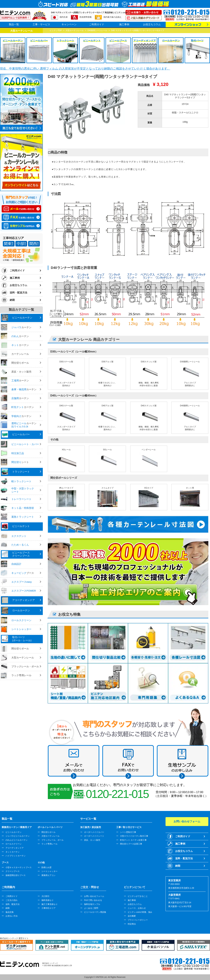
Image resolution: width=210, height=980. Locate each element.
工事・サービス (41, 24)
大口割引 (45, 896)
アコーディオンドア (15, 848)
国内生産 (64, 17)
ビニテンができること (138, 896)
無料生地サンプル (92, 904)
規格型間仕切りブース (16, 875)
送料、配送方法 (13, 904)
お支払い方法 (12, 916)
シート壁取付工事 (128, 832)
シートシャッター (49, 871)
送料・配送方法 (18, 293)
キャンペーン (69, 24)
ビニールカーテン (14, 832)
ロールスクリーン (14, 844)
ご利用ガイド (97, 24)
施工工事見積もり (49, 904)
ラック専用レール (49, 844)
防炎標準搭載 (86, 17)
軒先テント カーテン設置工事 (133, 840)
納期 (12, 300)
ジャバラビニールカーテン (18, 836)
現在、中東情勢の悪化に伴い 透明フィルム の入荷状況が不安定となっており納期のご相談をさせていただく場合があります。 (85, 69)
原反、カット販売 (92, 840)
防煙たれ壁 (46, 867)
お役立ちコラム (152, 24)
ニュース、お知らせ (137, 908)
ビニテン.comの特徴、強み (140, 912)
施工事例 (124, 24)
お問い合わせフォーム (94, 896)
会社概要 (132, 916)
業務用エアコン (48, 875)
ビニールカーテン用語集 (95, 912)
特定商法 (132, 924)
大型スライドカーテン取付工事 (134, 836)
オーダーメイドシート (94, 836)
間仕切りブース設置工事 (131, 844)
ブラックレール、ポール (52, 840)
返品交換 (10, 912)
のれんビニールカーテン (17, 840)
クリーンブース (13, 871)
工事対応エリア (48, 908)
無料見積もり (47, 900)
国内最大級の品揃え (113, 17)
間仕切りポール (48, 832)
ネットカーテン (13, 852)
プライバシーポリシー (138, 920)
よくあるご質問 (91, 908)
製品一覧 (14, 24)
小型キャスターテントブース (19, 867)
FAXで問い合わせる (93, 900)
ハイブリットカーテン (16, 856)
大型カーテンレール (50, 836)
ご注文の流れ (12, 900)
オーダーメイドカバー (94, 832)
